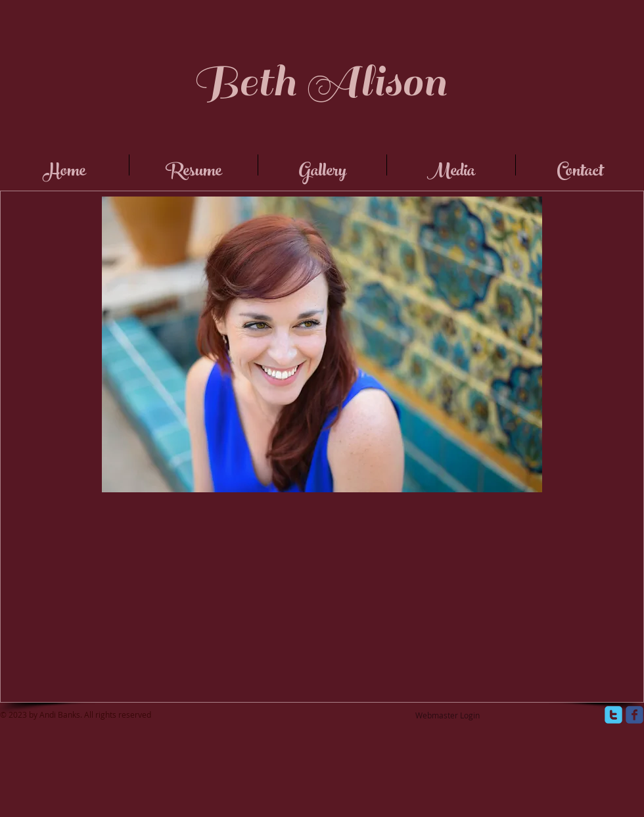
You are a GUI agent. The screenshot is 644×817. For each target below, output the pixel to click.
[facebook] (634, 715)
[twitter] (613, 715)
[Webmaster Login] (448, 716)
